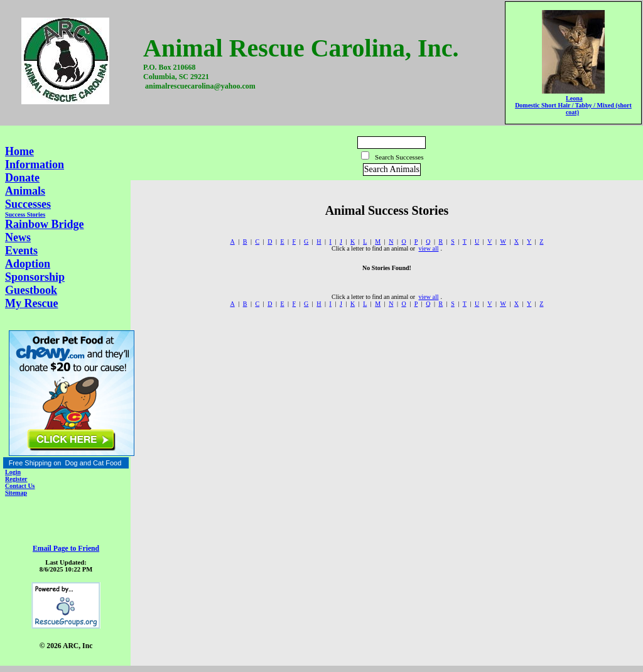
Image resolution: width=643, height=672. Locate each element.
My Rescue (31, 303)
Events (21, 251)
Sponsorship (35, 277)
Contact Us (20, 486)
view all (429, 248)
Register (16, 479)
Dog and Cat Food (93, 463)
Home (19, 151)
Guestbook (31, 290)
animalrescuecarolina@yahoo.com (200, 86)
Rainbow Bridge (45, 224)
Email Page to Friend (66, 549)
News (18, 237)
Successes (28, 204)
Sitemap (16, 493)
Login (13, 472)
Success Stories (25, 214)
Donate (22, 178)
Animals (25, 191)
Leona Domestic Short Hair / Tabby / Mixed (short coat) (573, 105)
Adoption (28, 264)
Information (35, 165)
